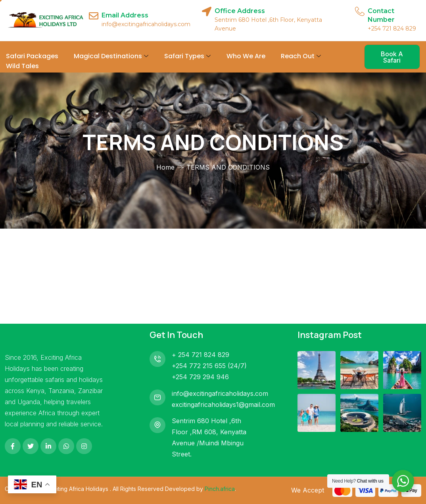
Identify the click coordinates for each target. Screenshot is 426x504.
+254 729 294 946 (200, 377)
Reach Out (301, 56)
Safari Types (187, 56)
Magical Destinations (111, 56)
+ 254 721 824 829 (201, 355)
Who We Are (246, 56)
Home (165, 167)
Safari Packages (32, 56)
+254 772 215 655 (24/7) (209, 366)
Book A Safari (392, 57)
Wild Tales (22, 66)
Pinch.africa (220, 489)
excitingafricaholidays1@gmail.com (223, 405)
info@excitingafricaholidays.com (220, 393)
